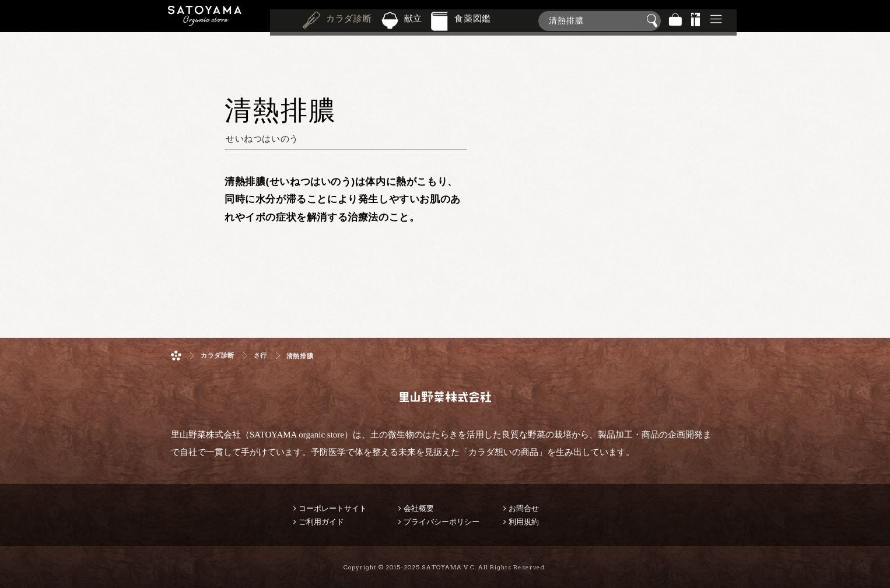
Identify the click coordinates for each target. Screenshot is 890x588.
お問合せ (524, 508)
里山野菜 (205, 21)
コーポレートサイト (333, 508)
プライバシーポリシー (442, 522)
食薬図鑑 (473, 20)
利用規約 (524, 522)
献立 (414, 20)
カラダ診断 (349, 20)
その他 (716, 21)
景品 (696, 21)
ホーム (176, 356)
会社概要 (419, 508)
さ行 (260, 356)
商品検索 (878, 18)
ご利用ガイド (321, 522)
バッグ (675, 21)
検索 (654, 21)
